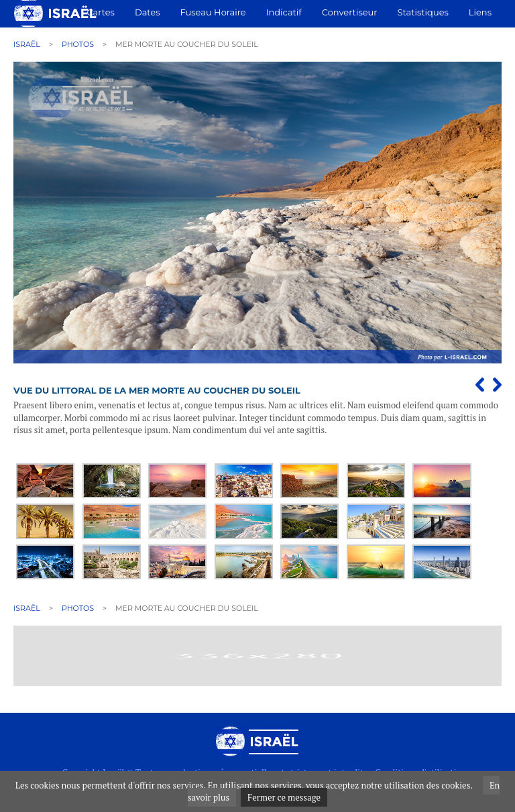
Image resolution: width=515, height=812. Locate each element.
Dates (148, 12)
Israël (27, 44)
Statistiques (423, 12)
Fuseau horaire (213, 12)
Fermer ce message (284, 797)
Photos (78, 44)
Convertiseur (350, 12)
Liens (480, 12)
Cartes (100, 12)
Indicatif (284, 12)
